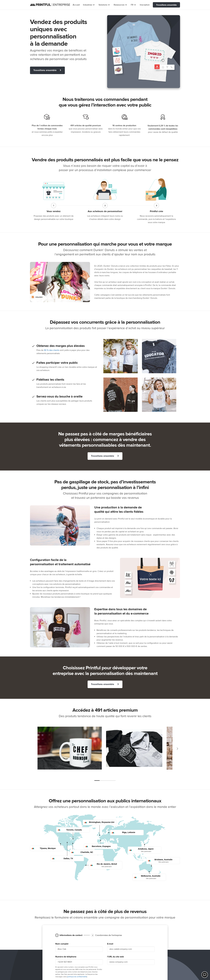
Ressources (121, 5)
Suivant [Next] (177, 749)
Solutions (105, 5)
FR (134, 5)
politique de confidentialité (77, 977)
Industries (89, 5)
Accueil (76, 5)
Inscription (145, 5)
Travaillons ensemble (166, 5)
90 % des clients (52, 350)
